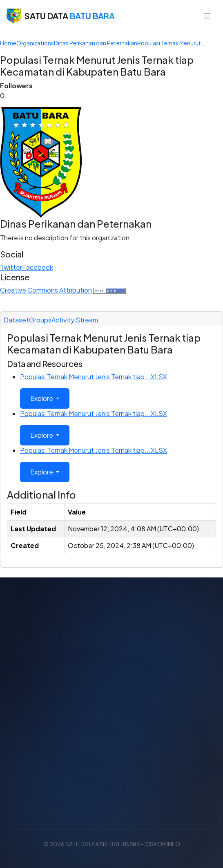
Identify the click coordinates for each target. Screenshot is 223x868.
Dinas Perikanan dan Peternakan (96, 43)
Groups (40, 320)
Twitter (11, 267)
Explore (42, 398)
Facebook (38, 267)
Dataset (16, 320)
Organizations (35, 43)
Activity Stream (75, 320)
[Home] (8, 43)
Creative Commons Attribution (46, 290)
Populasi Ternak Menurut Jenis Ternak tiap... (94, 377)
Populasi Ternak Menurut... (172, 43)
